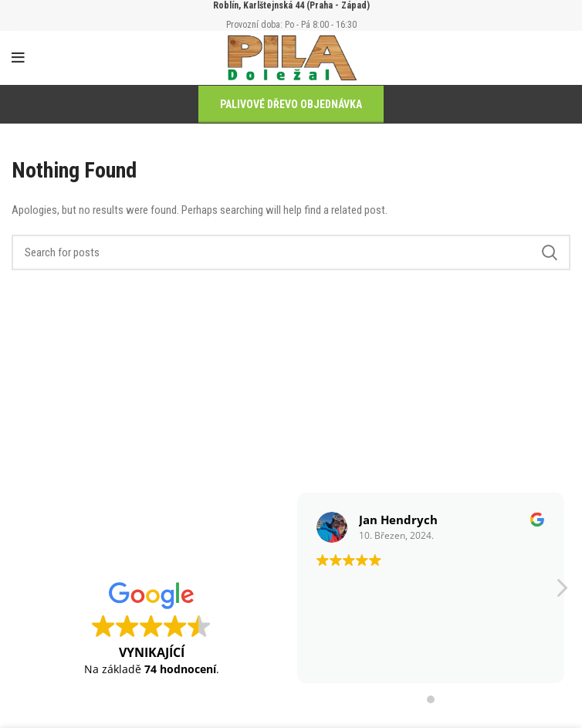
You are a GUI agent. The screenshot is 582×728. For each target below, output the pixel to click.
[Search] (291, 252)
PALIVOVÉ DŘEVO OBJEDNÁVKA (291, 104)
